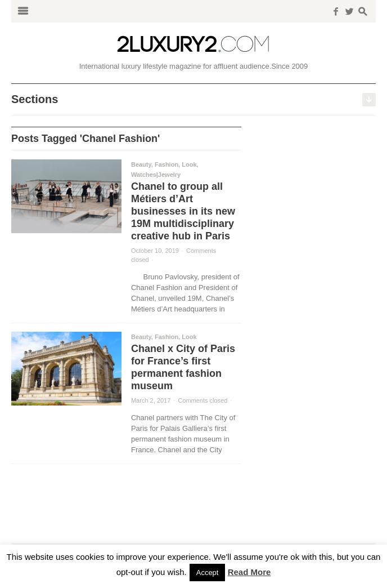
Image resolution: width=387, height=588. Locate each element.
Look (189, 164)
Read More (249, 572)
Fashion (166, 164)
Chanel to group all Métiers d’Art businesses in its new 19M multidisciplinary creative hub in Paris (183, 211)
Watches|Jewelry (156, 175)
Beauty (141, 164)
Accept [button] (208, 573)
